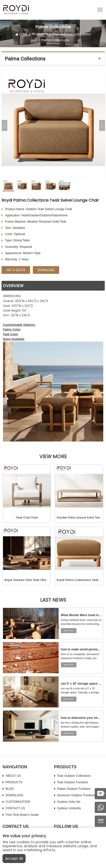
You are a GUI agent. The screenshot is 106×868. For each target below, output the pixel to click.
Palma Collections (55, 40)
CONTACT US (15, 808)
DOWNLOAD (14, 795)
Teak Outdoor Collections (71, 34)
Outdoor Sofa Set (69, 802)
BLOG (10, 789)
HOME (23, 34)
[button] (100, 9)
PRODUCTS (40, 34)
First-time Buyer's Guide (22, 815)
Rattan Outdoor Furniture (74, 789)
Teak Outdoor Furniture (73, 782)
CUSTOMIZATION (18, 802)
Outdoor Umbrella (69, 808)
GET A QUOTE (16, 270)
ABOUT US (13, 776)
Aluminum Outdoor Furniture (76, 795)
